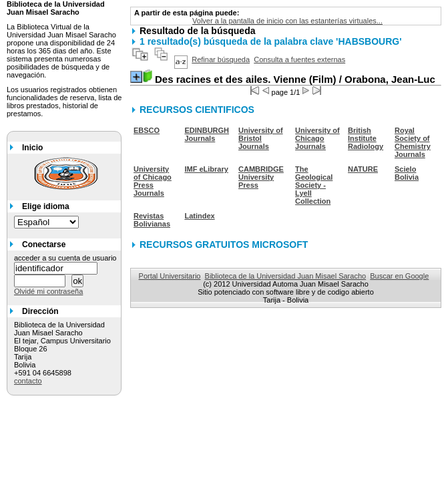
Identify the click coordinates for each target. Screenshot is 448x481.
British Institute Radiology (366, 138)
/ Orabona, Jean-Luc (295, 79)
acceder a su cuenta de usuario (65, 258)
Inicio (32, 148)
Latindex (199, 216)
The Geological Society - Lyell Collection (314, 185)
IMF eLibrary (206, 169)
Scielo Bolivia (407, 173)
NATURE (363, 169)
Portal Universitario (170, 276)
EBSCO (147, 130)
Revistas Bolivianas (152, 220)
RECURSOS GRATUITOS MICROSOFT (224, 245)
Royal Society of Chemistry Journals (413, 142)
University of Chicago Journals (317, 138)
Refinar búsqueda (221, 59)
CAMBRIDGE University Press (261, 177)
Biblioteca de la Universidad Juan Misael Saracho (286, 276)
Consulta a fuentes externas (299, 59)
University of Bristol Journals (261, 138)
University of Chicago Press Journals (153, 181)
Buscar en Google (399, 276)
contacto (28, 381)
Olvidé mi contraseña (48, 291)
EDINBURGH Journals (207, 134)
